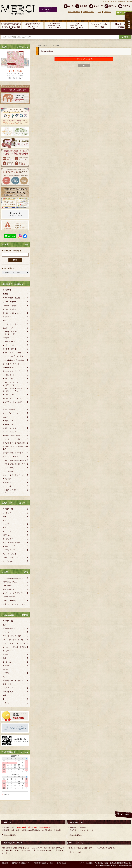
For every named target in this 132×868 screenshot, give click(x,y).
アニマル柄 (7, 486)
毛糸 (4, 625)
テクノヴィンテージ (10, 413)
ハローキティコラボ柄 (11, 439)
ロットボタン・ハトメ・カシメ (15, 643)
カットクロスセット (10, 457)
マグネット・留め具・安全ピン (15, 647)
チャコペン (7, 666)
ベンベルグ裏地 (9, 409)
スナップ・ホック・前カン (13, 636)
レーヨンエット (9, 375)
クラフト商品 (8, 692)
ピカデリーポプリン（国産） (14, 356)
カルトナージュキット (11, 554)
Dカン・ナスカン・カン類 (13, 640)
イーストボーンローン (11, 364)
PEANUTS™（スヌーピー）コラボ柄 (15, 448)
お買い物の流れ (74, 12)
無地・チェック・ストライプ (14, 604)
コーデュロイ (8, 338)
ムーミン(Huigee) (9, 601)
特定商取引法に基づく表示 (43, 863)
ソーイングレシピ (10, 561)
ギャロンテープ (9, 546)
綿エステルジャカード (11, 371)
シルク (5, 417)
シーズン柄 (7, 290)
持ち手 (5, 654)
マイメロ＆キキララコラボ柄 (14, 443)
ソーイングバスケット (11, 557)
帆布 (4, 320)
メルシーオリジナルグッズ (13, 475)
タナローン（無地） (10, 309)
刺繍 (4, 695)
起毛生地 (6, 535)
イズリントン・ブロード (12, 353)
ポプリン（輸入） (10, 379)
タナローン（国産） (10, 306)
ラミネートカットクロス (12, 543)
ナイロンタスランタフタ (12, 398)
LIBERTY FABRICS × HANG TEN (16, 460)
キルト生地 (7, 531)
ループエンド (8, 651)
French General (9, 597)
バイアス (6, 673)
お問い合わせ (62, 863)
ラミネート (7, 317)
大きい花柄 (7, 479)
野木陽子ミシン (9, 628)
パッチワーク (8, 688)
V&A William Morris (10, 582)
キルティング (8, 328)
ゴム (4, 677)
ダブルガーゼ (8, 424)
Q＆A (99, 12)
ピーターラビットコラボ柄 (13, 453)
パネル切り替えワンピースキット (16, 464)
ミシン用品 (7, 662)
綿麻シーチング (9, 368)
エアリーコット (9, 345)
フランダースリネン (10, 349)
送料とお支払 (89, 12)
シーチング (7, 513)
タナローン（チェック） (12, 313)
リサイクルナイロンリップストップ (10, 384)
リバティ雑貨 (8, 471)
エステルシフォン (10, 421)
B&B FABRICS (8, 589)
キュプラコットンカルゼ (12, 402)
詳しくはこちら (10, 835)
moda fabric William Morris (13, 578)
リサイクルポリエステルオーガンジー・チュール (12, 390)
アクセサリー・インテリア (13, 681)
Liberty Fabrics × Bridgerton (13, 360)
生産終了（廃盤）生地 (11, 435)
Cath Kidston (8, 586)
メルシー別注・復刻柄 (11, 298)
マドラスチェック (10, 432)
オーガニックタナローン (12, 324)
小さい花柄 (7, 483)
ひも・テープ (8, 632)
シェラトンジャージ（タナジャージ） (10, 333)
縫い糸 (5, 669)
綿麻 (4, 517)
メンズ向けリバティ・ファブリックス (11, 491)
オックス (6, 524)
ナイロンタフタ (9, 395)
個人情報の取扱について (21, 863)
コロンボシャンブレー (11, 428)
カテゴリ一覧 (8, 509)
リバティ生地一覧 (10, 302)
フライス (6, 406)
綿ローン (6, 520)
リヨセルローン (9, 342)
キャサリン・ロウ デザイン (13, 593)
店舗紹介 (108, 12)
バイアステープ (9, 468)
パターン (6, 703)
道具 (4, 658)
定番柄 (5, 294)
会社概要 (5, 863)
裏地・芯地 (7, 684)
